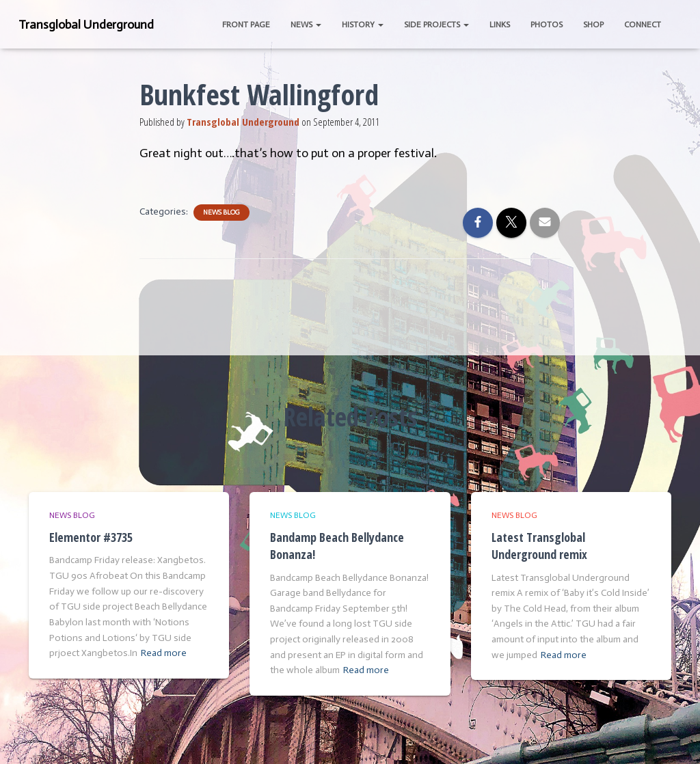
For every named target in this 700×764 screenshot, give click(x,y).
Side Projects (436, 25)
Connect (643, 25)
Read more (164, 653)
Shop (593, 25)
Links (500, 25)
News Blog (221, 213)
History (363, 25)
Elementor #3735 (91, 537)
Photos (547, 25)
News (306, 25)
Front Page (246, 25)
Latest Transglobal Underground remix (539, 546)
